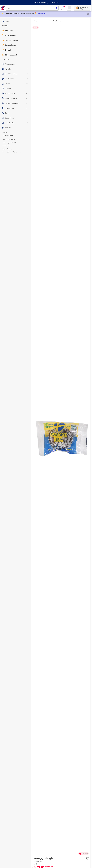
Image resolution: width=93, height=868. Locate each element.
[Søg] (30, 8)
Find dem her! (41, 13)
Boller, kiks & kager (55, 21)
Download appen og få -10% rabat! (46, 2)
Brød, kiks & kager (40, 21)
